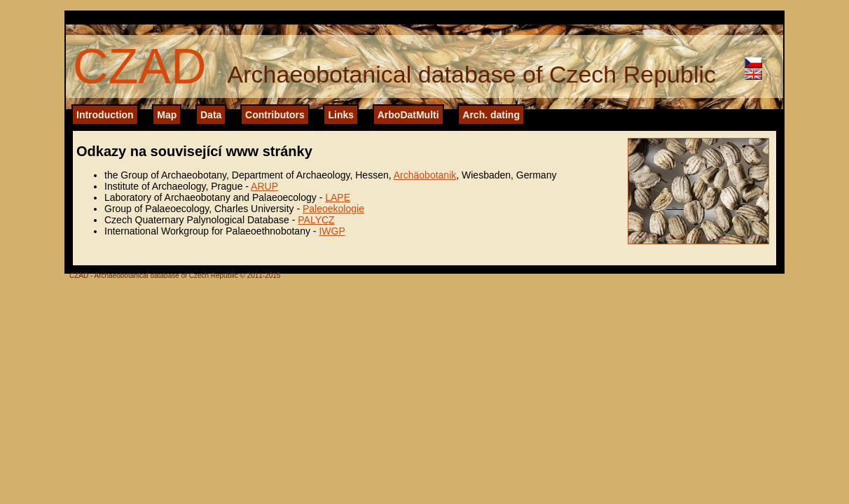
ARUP (264, 186)
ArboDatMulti (408, 115)
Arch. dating (491, 115)
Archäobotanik (425, 175)
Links (341, 115)
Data (211, 115)
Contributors (275, 115)
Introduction (105, 115)
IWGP (332, 231)
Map (167, 115)
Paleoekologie (333, 209)
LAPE (338, 197)
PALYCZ (316, 220)
